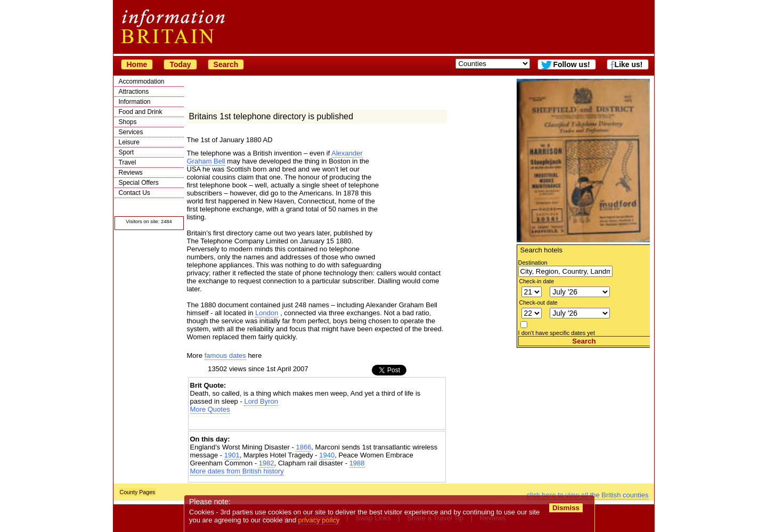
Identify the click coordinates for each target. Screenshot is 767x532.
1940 (327, 455)
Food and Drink (141, 112)
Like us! (629, 64)
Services (131, 132)
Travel (128, 162)
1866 (303, 447)
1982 (267, 463)
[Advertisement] (583, 414)
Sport (127, 152)
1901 (232, 455)
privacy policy (319, 520)
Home (137, 64)
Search (226, 64)
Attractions (134, 92)
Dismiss (566, 508)
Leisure (129, 142)
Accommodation (142, 81)
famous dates (225, 355)
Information (135, 102)
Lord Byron (261, 401)
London (267, 313)
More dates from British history (237, 471)
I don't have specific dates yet (557, 333)
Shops (128, 122)
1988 (357, 463)
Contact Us (134, 193)
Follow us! (571, 64)
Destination (533, 263)
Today (180, 64)
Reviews (131, 173)
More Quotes (210, 409)
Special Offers (139, 183)
